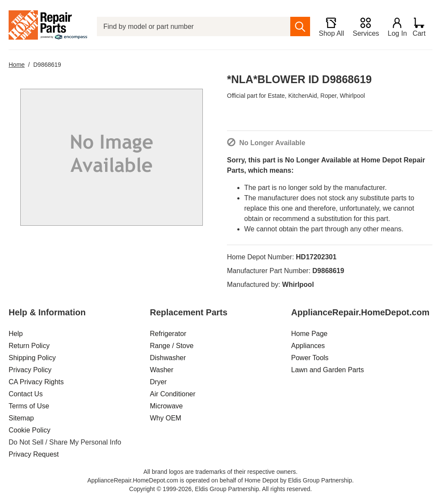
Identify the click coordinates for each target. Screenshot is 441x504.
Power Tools (310, 358)
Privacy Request (34, 454)
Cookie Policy (30, 430)
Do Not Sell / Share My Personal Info (65, 442)
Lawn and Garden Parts (328, 370)
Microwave (166, 406)
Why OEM (166, 418)
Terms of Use (29, 406)
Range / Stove (172, 346)
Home (17, 65)
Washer (162, 370)
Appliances (308, 346)
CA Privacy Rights (36, 382)
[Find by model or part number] (192, 26)
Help (16, 334)
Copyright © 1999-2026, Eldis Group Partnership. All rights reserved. (220, 489)
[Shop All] (328, 27)
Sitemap (21, 418)
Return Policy (29, 346)
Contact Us (26, 394)
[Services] (362, 27)
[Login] (394, 27)
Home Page (309, 334)
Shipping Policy (32, 358)
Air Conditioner (173, 394)
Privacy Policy (30, 370)
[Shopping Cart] (422, 27)
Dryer (158, 382)
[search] (297, 26)
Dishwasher (168, 358)
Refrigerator (168, 334)
